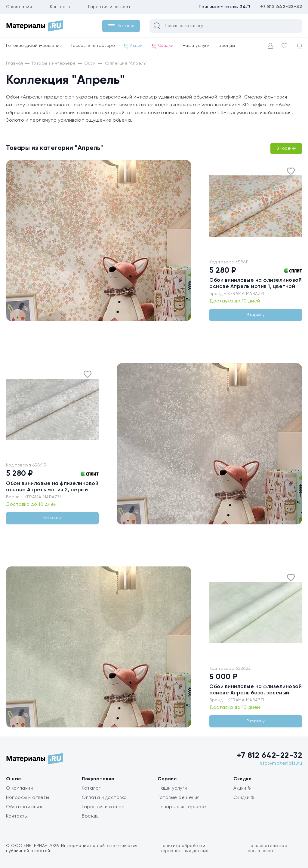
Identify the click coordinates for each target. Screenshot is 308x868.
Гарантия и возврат (109, 7)
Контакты (60, 7)
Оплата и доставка (104, 798)
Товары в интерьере (93, 46)
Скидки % (244, 798)
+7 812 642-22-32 (281, 7)
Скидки (163, 46)
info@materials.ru (280, 763)
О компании (19, 7)
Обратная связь (25, 807)
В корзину (286, 148)
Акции (133, 46)
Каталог (91, 788)
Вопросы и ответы (28, 798)
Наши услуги (196, 46)
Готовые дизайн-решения (34, 46)
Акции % (242, 788)
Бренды (227, 46)
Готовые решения (179, 798)
